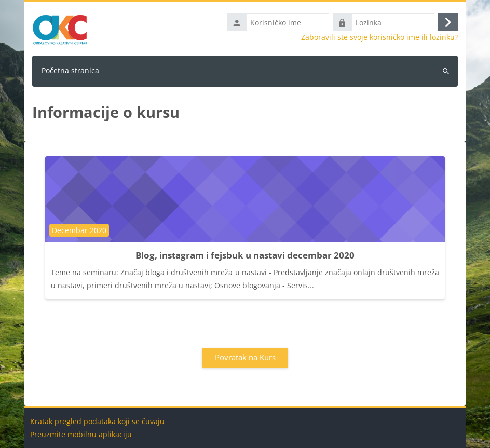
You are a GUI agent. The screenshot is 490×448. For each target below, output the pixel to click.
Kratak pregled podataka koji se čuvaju (97, 421)
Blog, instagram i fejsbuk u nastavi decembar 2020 (245, 255)
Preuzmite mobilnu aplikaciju (81, 434)
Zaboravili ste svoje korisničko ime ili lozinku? (379, 37)
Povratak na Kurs (245, 357)
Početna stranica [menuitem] (70, 70)
